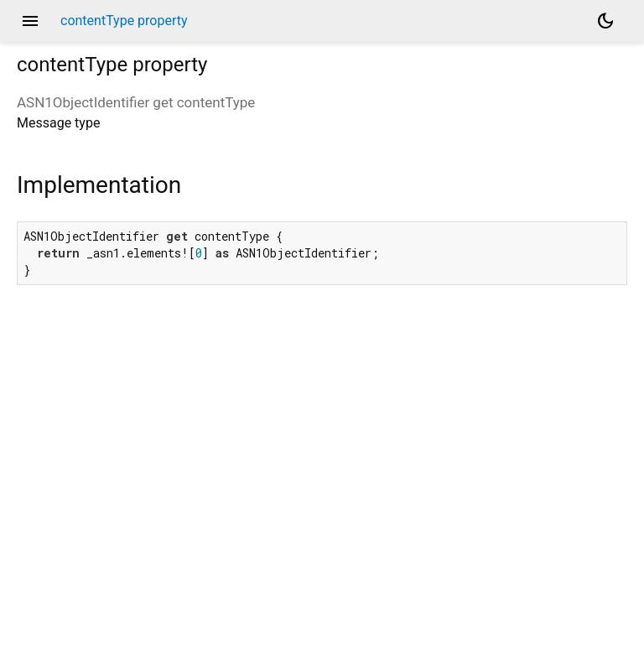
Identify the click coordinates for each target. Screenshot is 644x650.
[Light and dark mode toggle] (605, 21)
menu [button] (30, 21)
